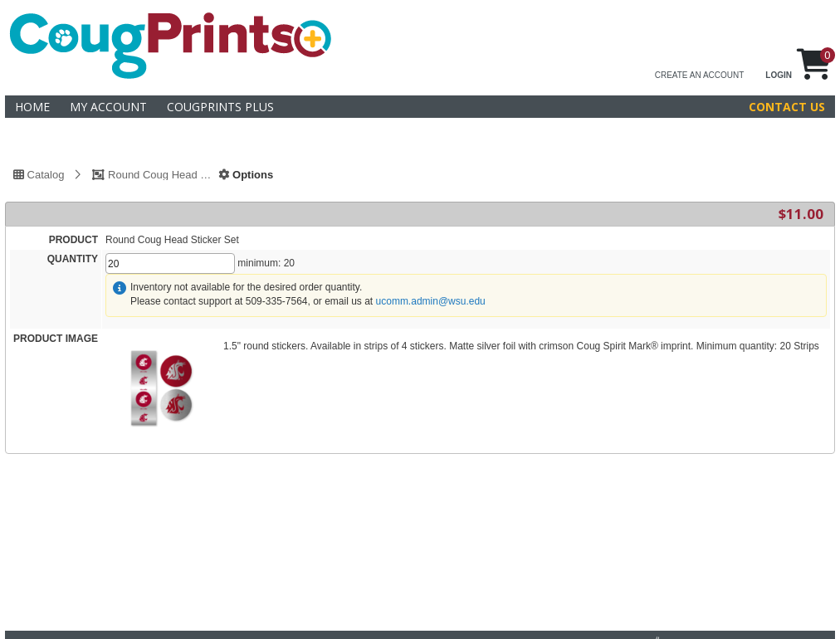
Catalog (39, 174)
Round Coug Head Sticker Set (161, 174)
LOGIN (779, 75)
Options (246, 174)
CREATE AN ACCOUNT (700, 75)
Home (32, 107)
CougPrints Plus (220, 107)
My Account (108, 107)
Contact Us (787, 107)
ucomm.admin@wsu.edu (431, 301)
